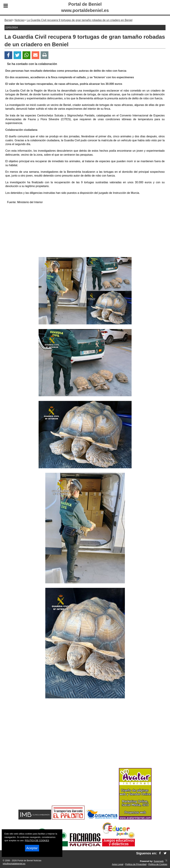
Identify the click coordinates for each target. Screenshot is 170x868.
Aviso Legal (118, 864)
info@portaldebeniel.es (14, 864)
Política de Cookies (158, 864)
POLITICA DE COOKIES (37, 840)
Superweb (159, 861)
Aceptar (32, 848)
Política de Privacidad (136, 864)
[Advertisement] (85, 231)
